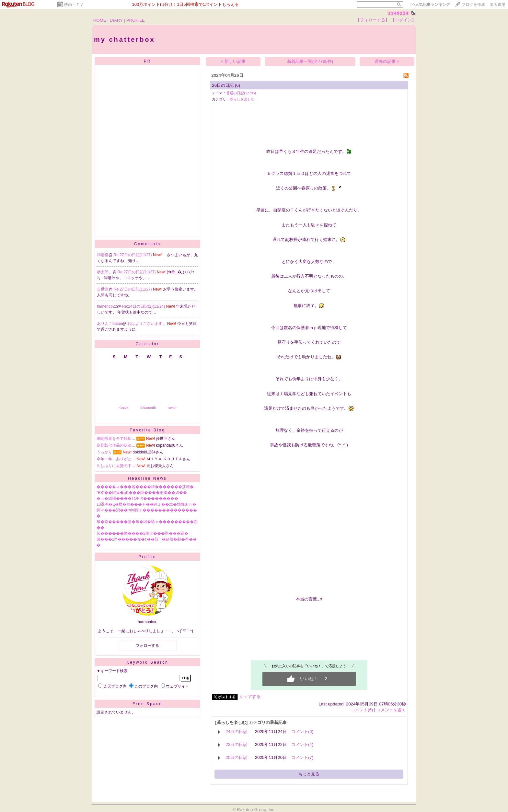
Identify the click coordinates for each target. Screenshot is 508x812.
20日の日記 (236, 757)
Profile (147, 557)
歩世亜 (103, 289)
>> (430, 5)
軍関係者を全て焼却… (116, 439)
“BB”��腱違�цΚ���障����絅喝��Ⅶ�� (142, 493)
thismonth (148, 407)
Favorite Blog (147, 430)
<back (123, 407)
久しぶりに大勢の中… (116, 466)
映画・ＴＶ (74, 5)
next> (172, 407)
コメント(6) (362, 710)
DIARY (116, 20)
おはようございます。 (147, 324)
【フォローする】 (373, 20)
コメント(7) (302, 757)
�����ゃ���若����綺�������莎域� (145, 487)
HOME (100, 20)
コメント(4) (302, 744)
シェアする (250, 697)
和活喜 (103, 255)
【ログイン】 (403, 20)
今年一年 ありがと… (116, 459)
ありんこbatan (110, 324)
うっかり (104, 452)
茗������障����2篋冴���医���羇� (142, 533)
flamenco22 (107, 306)
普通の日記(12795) (241, 93)
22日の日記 (236, 744)
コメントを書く (391, 710)
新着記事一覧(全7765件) (310, 61)
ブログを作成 (473, 5)
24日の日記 (236, 732)
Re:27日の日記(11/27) (133, 255)
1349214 (399, 13)
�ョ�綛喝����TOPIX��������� (137, 498)
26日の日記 (223, 85)
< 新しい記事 (233, 61)
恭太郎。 (105, 272)
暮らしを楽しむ (242, 99)
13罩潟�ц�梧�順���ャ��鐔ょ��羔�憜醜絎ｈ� (146, 504)
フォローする (147, 646)
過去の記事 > (387, 61)
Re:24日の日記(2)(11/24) (144, 306)
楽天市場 (498, 5)
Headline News (147, 478)
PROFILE (136, 20)
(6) (237, 85)
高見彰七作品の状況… (116, 445)
